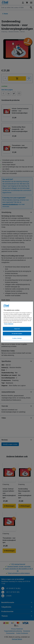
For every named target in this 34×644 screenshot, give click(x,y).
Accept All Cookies (17, 333)
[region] (17, 322)
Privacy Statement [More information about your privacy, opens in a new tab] (9, 324)
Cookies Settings (17, 338)
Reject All (17, 329)
